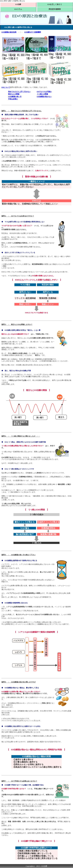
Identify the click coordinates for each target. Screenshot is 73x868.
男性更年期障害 (55, 9)
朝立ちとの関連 (14, 94)
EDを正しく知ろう (55, 4)
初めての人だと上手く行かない (19, 92)
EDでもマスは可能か (44, 92)
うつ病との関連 (42, 94)
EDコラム (18, 9)
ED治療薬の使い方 (15, 97)
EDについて (6, 87)
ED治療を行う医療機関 (33, 32)
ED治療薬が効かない (44, 97)
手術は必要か (13, 99)
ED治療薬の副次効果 (9, 32)
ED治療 (18, 4)
